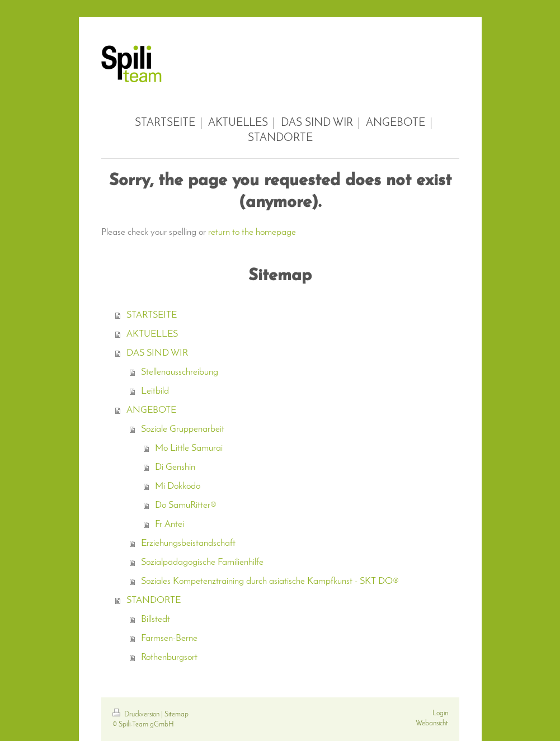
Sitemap (177, 714)
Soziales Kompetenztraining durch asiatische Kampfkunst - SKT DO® (270, 581)
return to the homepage (252, 232)
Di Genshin (175, 467)
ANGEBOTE (151, 410)
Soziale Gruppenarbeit (183, 429)
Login (440, 713)
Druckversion (137, 714)
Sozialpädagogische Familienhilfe (202, 562)
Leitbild (155, 391)
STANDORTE (154, 600)
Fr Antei (170, 524)
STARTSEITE (152, 315)
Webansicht (432, 723)
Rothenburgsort (169, 657)
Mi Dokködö (178, 486)
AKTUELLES (152, 334)
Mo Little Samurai (189, 448)
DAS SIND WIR (157, 353)
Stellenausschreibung (180, 372)
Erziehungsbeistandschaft (188, 543)
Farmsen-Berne (169, 638)
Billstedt (156, 619)
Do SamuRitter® (186, 505)
